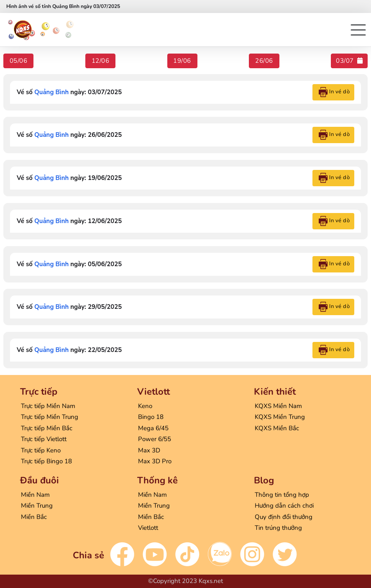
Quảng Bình (51, 92)
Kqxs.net (211, 581)
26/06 (264, 61)
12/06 (101, 61)
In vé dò (334, 92)
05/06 (19, 61)
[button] (358, 30)
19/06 (182, 61)
